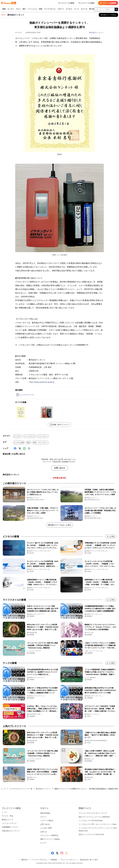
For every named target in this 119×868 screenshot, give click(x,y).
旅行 (24, 9)
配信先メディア (8, 820)
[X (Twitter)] (20, 448)
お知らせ (44, 832)
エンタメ (11, 9)
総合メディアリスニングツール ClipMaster (94, 817)
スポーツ (61, 9)
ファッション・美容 (35, 9)
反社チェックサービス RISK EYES (91, 834)
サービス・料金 (8, 816)
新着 (4, 9)
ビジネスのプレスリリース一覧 (21, 789)
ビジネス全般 (19, 442)
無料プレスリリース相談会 (50, 839)
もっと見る (111, 536)
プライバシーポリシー (68, 860)
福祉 (28, 442)
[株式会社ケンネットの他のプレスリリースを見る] (108, 15)
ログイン (44, 817)
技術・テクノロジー (40, 442)
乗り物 (92, 9)
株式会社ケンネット (96, 33)
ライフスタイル (50, 9)
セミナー (44, 843)
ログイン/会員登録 (108, 3)
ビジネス (69, 9)
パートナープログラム (39, 860)
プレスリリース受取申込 (49, 835)
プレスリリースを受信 (86, 3)
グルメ (18, 9)
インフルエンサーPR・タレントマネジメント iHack (98, 824)
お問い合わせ (59, 468)
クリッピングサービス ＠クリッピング (93, 813)
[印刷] (29, 448)
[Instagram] (62, 853)
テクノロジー (43, 436)
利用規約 (54, 860)
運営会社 (25, 860)
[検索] (116, 9)
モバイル (84, 9)
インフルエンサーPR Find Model (91, 821)
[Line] (24, 448)
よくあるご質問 (46, 828)
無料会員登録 (45, 813)
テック (77, 9)
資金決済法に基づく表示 (89, 860)
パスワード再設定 (47, 821)
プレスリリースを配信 (66, 3)
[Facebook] (15, 448)
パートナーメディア (9, 823)
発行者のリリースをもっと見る (59, 525)
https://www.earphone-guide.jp (42, 382)
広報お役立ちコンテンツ (11, 831)
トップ (3, 789)
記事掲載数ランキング (10, 827)
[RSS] (66, 853)
